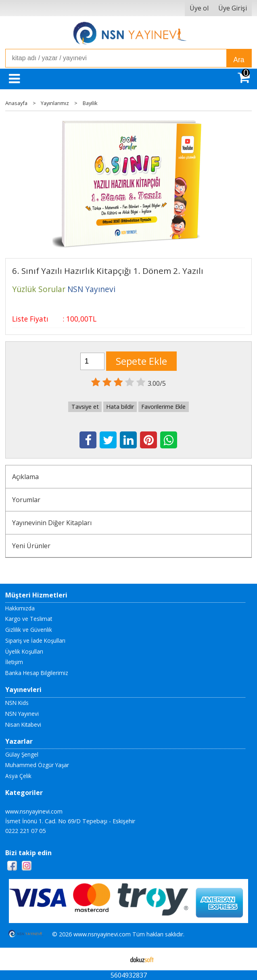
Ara (239, 60)
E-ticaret (116, 959)
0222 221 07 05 (25, 831)
